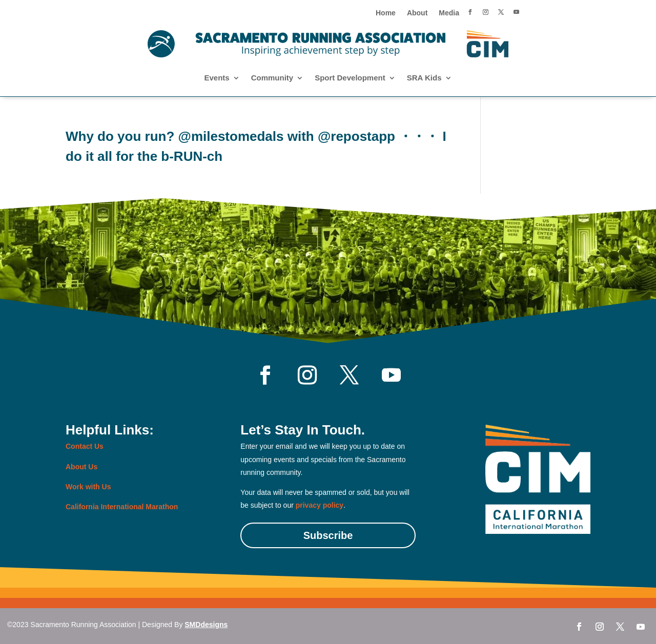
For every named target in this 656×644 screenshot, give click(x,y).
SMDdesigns (206, 625)
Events (217, 78)
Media (449, 13)
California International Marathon (122, 507)
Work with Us (88, 487)
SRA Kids (424, 78)
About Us (81, 467)
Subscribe (328, 535)
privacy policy (320, 505)
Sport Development (350, 78)
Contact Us (85, 446)
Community (272, 78)
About (417, 13)
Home (386, 13)
